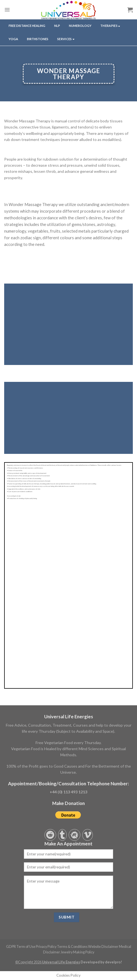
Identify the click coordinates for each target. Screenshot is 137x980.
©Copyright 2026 (48, 962)
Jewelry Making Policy (77, 952)
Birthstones (38, 39)
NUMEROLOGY (80, 26)
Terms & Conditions (72, 947)
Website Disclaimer (103, 947)
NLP (57, 26)
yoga (13, 39)
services (66, 39)
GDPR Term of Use (21, 947)
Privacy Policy (46, 947)
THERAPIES (110, 26)
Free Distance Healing (27, 26)
